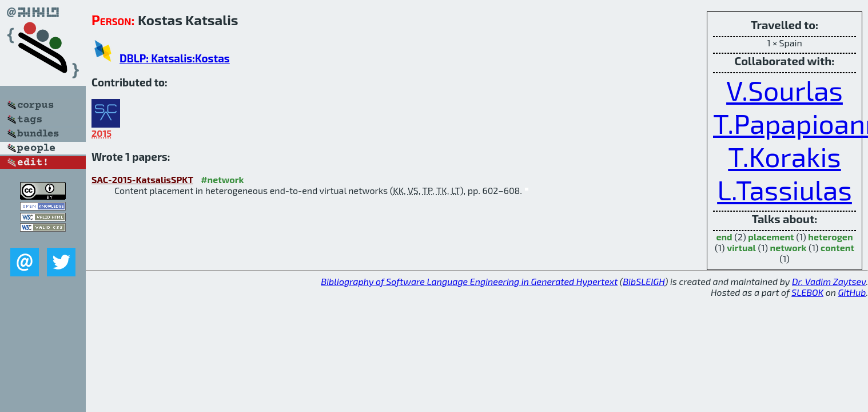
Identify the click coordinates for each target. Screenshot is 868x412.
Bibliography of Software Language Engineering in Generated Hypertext (469, 281)
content (837, 247)
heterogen (830, 237)
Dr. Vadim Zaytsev (829, 281)
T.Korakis (784, 156)
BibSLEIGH (644, 281)
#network (222, 179)
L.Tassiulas (785, 189)
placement (771, 237)
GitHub (852, 292)
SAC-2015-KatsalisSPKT (142, 179)
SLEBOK (807, 292)
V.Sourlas (785, 90)
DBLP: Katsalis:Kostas (175, 58)
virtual (741, 247)
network (789, 247)
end (724, 237)
